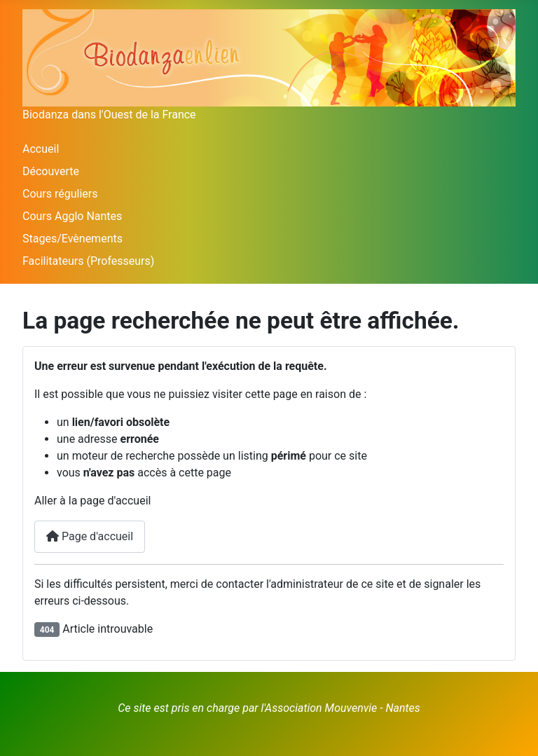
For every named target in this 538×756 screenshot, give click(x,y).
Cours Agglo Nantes (72, 216)
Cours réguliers (60, 194)
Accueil (41, 149)
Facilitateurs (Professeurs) (88, 261)
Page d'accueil (90, 536)
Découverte (51, 171)
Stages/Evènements (73, 239)
